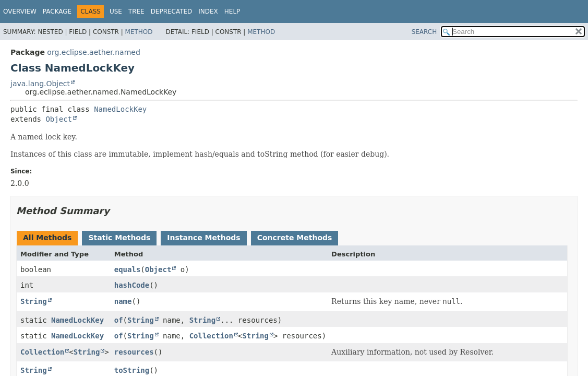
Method (139, 32)
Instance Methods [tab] (203, 238)
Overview (20, 11)
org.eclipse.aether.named (93, 52)
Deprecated (172, 11)
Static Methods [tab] (119, 238)
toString (132, 370)
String (34, 301)
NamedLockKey (120, 109)
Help (232, 11)
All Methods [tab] (47, 238)
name (123, 301)
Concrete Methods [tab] (295, 238)
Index (208, 11)
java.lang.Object (40, 84)
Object (59, 119)
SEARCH (424, 32)
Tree (136, 11)
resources (134, 352)
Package (57, 11)
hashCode (132, 285)
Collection (211, 336)
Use (116, 11)
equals (128, 269)
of (119, 320)
